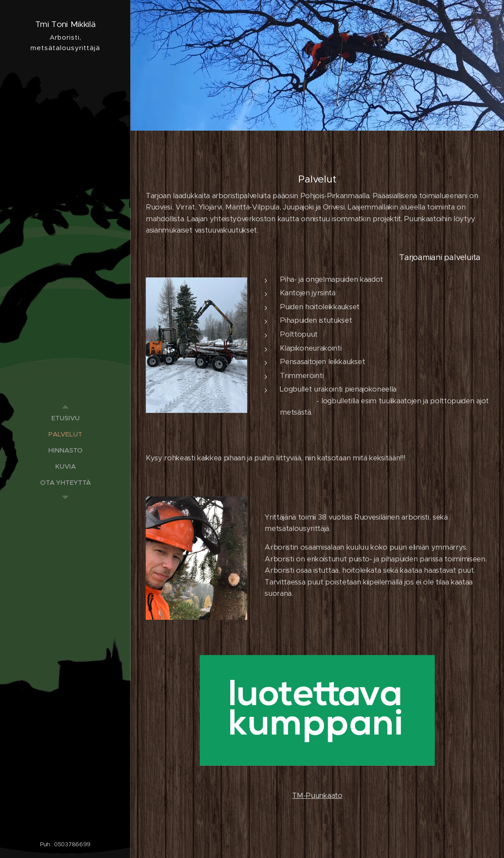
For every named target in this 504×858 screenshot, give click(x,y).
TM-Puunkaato (317, 796)
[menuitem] (65, 418)
